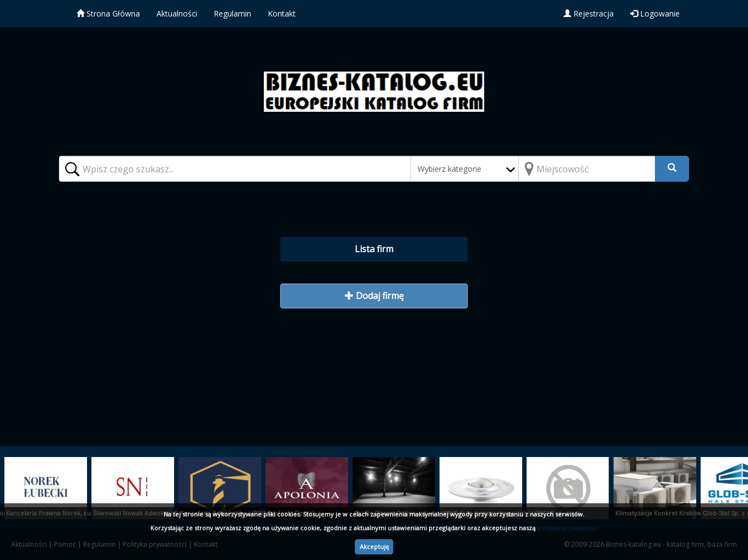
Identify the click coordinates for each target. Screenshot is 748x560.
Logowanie (655, 13)
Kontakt (282, 13)
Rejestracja (589, 13)
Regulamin (232, 13)
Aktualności (177, 13)
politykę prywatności (567, 528)
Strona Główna (108, 13)
